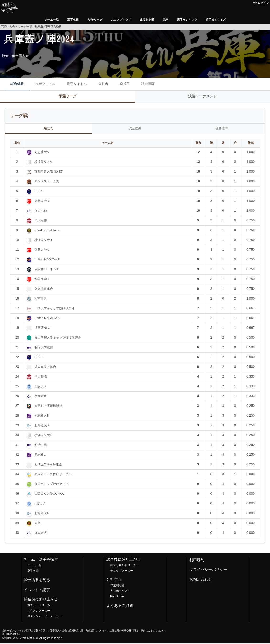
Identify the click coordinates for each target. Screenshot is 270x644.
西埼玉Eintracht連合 (48, 466)
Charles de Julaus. (47, 232)
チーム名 (108, 145)
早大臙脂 (41, 378)
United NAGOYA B (47, 261)
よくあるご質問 (120, 607)
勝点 (198, 145)
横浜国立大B (43, 242)
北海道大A (42, 515)
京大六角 (41, 398)
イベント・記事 (37, 591)
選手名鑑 (33, 572)
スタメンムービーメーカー (45, 618)
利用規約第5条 (11, 636)
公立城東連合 (44, 290)
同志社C (40, 456)
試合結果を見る (37, 582)
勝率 (251, 145)
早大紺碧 (41, 222)
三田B (39, 359)
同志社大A (42, 154)
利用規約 (197, 561)
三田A (39, 193)
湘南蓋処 (41, 300)
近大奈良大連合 (45, 368)
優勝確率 (222, 130)
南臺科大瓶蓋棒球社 (48, 407)
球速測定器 (117, 587)
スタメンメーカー (39, 612)
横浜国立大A (43, 163)
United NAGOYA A (47, 320)
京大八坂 (41, 534)
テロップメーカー (122, 572)
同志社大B (42, 417)
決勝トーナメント (202, 97)
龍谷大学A (42, 251)
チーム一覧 (35, 567)
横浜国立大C (43, 437)
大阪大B (40, 388)
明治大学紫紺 (44, 349)
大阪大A (40, 505)
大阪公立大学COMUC (49, 495)
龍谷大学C (42, 281)
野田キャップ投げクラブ (51, 486)
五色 (37, 525)
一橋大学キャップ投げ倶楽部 (55, 310)
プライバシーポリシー (208, 571)
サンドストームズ (47, 183)
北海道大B (42, 427)
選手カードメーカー (40, 607)
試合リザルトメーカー (125, 567)
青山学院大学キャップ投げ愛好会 (58, 339)
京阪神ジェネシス (47, 271)
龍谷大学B (42, 202)
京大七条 (41, 212)
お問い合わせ (201, 581)
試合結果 (135, 130)
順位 (17, 145)
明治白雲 (41, 447)
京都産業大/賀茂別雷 (49, 173)
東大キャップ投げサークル (53, 476)
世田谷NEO (42, 329)
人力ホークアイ (120, 593)
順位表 (48, 130)
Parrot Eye (117, 598)
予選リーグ (68, 97)
